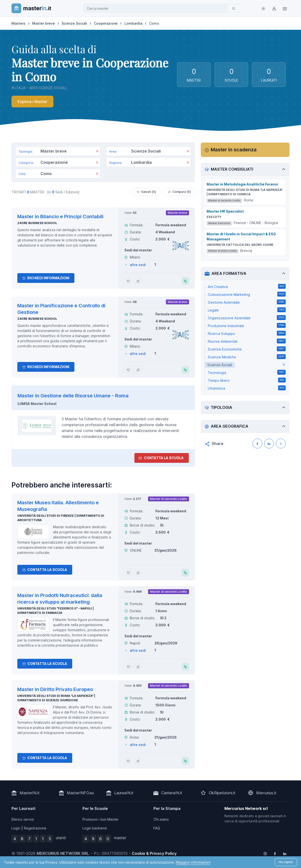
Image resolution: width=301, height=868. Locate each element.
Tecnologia (247, 372)
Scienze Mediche (247, 357)
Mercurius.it (266, 793)
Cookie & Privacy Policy (154, 853)
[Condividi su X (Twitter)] (281, 444)
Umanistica (247, 388)
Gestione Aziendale (247, 302)
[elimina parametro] (284, 365)
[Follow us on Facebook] (275, 853)
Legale (247, 310)
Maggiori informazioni (193, 862)
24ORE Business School (37, 223)
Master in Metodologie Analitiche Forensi (242, 184)
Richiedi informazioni (46, 278)
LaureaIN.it (124, 793)
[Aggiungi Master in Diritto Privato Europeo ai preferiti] (128, 761)
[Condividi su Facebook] (257, 444)
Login (16, 828)
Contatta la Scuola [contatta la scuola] (161, 458)
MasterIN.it (30, 793)
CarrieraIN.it (172, 793)
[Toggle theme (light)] (263, 8)
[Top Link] (285, 8)
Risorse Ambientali (247, 341)
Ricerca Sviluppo (247, 333)
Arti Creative (247, 286)
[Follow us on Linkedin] (285, 853)
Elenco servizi (23, 819)
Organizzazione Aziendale (247, 318)
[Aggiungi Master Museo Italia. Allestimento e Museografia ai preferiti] (128, 573)
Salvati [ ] (146, 192)
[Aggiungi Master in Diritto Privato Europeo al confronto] (138, 761)
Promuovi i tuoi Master (100, 819)
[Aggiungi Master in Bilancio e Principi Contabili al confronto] (138, 281)
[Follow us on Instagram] (265, 853)
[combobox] (157, 8)
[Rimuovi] (97, 152)
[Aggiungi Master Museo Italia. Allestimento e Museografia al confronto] (138, 573)
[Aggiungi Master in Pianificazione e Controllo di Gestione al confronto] (138, 370)
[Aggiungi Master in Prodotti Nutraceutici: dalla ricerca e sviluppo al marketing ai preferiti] (128, 667)
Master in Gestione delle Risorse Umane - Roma (73, 396)
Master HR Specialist (225, 211)
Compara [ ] (179, 192)
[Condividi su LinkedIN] (269, 444)
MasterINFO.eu (80, 793)
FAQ (157, 828)
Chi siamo (161, 819)
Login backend (95, 828)
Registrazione (35, 828)
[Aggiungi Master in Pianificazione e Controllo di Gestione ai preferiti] (128, 370)
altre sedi (138, 265)
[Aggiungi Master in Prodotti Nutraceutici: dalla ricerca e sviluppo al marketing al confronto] (138, 667)
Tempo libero (247, 380)
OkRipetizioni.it (222, 793)
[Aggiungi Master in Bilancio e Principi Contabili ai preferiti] (128, 281)
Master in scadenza (234, 150)
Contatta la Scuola (45, 570)
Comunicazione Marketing (247, 294)
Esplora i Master (32, 102)
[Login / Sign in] (274, 8)
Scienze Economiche (247, 349)
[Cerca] (234, 8)
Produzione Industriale (247, 325)
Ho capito (286, 862)
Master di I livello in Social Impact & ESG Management (241, 237)
